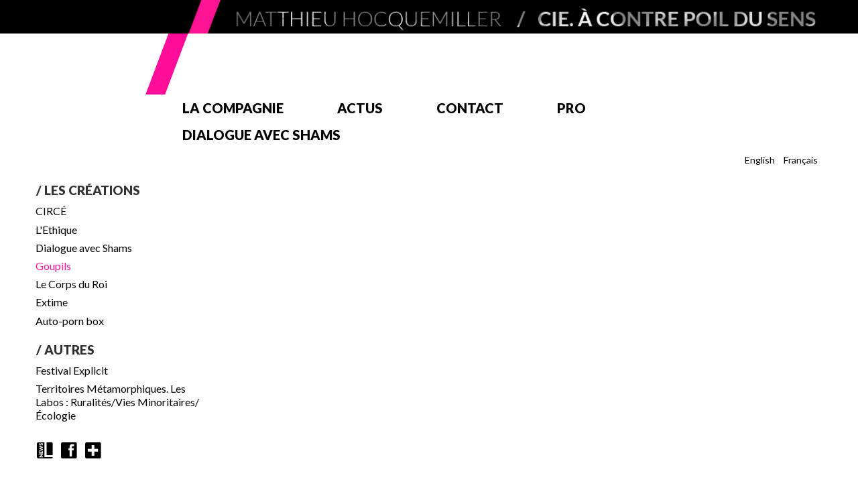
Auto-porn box (70, 321)
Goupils (53, 266)
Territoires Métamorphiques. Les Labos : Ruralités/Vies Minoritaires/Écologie (117, 402)
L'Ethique (56, 230)
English (760, 160)
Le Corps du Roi (71, 284)
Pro (571, 108)
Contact (470, 108)
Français (801, 160)
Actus (360, 108)
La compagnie (233, 108)
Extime (52, 302)
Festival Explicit (72, 370)
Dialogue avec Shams (261, 135)
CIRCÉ (51, 211)
